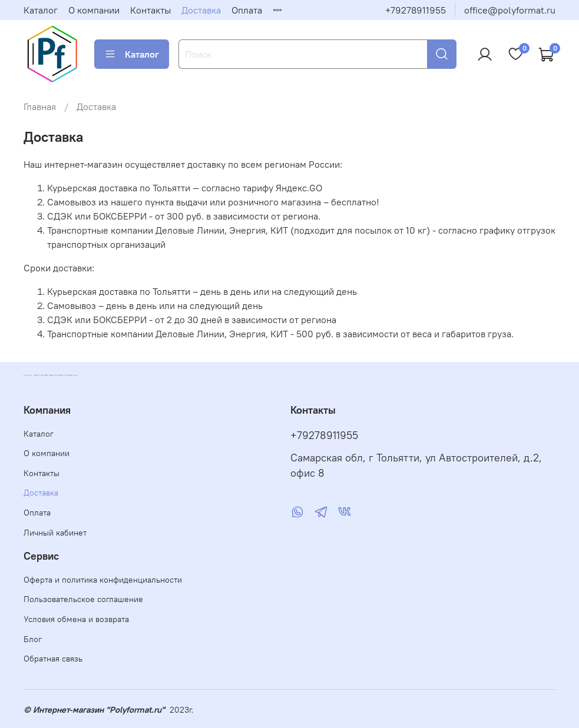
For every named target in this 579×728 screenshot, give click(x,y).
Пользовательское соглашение (83, 599)
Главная (40, 107)
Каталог (41, 10)
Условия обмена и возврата (76, 619)
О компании (94, 10)
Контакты (150, 10)
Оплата (247, 10)
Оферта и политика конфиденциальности (103, 580)
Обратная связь (53, 659)
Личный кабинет (55, 533)
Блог (33, 639)
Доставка (201, 10)
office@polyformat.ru (510, 10)
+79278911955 (416, 10)
